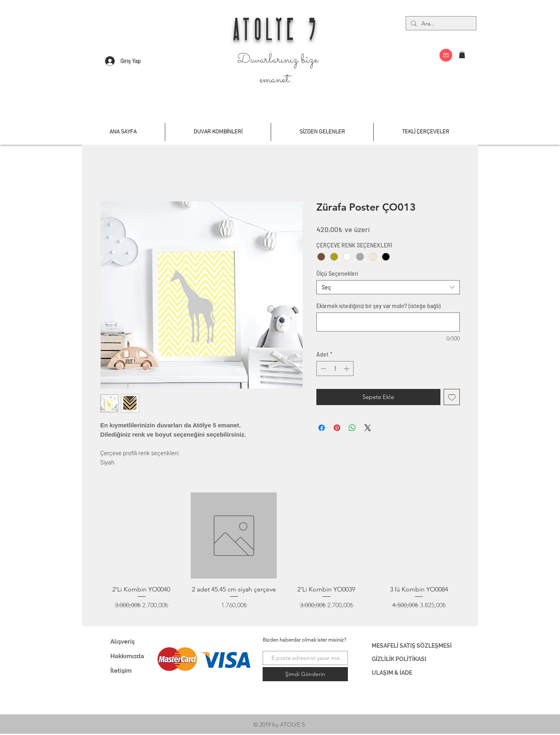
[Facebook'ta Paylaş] (322, 428)
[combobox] (388, 287)
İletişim (121, 671)
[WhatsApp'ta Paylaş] (352, 428)
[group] (280, 556)
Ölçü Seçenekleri (337, 274)
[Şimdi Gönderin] (305, 674)
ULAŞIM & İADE (392, 673)
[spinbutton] (335, 369)
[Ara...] (440, 24)
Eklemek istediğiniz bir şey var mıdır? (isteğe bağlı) (378, 306)
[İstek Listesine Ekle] (452, 397)
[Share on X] (368, 428)
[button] (462, 55)
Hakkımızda (127, 656)
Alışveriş (122, 642)
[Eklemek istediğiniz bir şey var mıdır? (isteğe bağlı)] (388, 322)
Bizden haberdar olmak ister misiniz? (304, 640)
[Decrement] (323, 369)
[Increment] (347, 369)
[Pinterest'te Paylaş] (337, 428)
